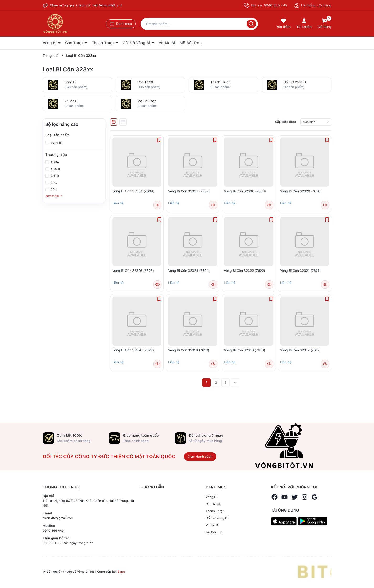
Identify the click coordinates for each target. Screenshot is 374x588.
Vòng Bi (50, 43)
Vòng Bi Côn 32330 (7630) (245, 191)
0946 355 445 (53, 531)
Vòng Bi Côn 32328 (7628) (301, 191)
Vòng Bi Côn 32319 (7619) (189, 350)
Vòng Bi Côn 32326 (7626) (133, 271)
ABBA (54, 162)
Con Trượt (75, 43)
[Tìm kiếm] (251, 24)
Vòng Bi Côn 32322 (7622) (244, 271)
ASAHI (55, 169)
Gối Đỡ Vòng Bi (137, 43)
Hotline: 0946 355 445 (265, 5)
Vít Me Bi (167, 43)
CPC (53, 183)
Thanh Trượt (103, 43)
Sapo (121, 572)
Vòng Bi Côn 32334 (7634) (133, 191)
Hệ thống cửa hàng (313, 5)
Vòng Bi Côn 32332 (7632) (189, 191)
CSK (53, 189)
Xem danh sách (200, 457)
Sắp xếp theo (285, 122)
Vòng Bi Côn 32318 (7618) (244, 350)
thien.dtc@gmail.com (58, 518)
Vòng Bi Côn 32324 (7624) (189, 271)
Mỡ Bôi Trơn (191, 43)
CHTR (54, 176)
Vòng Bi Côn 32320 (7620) (133, 350)
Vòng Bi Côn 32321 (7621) (300, 271)
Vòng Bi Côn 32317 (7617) (300, 350)
